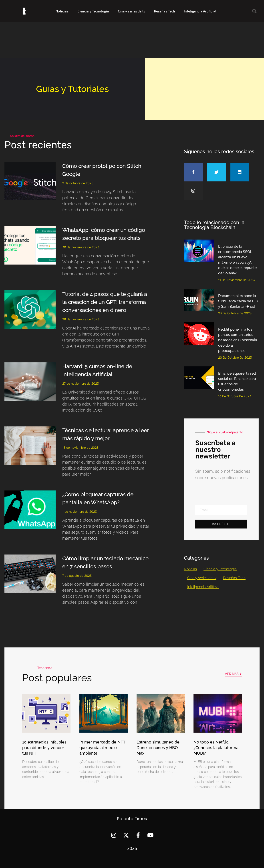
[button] (254, 11)
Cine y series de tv (132, 11)
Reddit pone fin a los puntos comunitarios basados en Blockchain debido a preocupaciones (238, 340)
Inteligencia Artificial (200, 11)
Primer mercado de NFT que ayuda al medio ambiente (102, 748)
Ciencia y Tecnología (93, 11)
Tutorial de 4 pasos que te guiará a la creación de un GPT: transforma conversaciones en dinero (105, 302)
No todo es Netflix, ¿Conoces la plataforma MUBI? (216, 748)
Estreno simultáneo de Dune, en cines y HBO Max (158, 748)
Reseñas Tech (165, 11)
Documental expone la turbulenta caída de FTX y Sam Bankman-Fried (238, 301)
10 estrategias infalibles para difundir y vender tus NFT (44, 748)
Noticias (62, 11)
